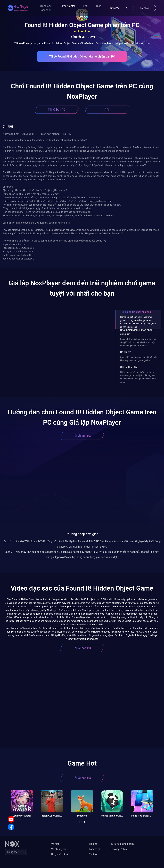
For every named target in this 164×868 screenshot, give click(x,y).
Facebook (46, 10)
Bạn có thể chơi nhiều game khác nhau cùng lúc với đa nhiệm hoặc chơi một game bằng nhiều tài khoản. (138, 342)
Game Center (67, 6)
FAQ (86, 6)
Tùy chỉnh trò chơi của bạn (136, 312)
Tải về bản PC (57, 110)
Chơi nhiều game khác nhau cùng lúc (136, 332)
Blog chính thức (60, 854)
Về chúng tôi (58, 849)
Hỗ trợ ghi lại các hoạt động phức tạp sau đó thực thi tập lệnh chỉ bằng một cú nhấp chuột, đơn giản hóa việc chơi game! (138, 377)
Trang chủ (46, 6)
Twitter (93, 854)
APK (107, 110)
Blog (99, 6)
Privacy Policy (119, 849)
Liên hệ (93, 844)
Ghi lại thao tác (129, 367)
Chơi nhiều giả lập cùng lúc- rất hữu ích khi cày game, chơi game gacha (138, 359)
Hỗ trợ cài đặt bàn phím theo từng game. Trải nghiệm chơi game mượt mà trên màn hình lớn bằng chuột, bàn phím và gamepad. (138, 322)
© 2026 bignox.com (122, 844)
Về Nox (55, 844)
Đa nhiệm (126, 352)
